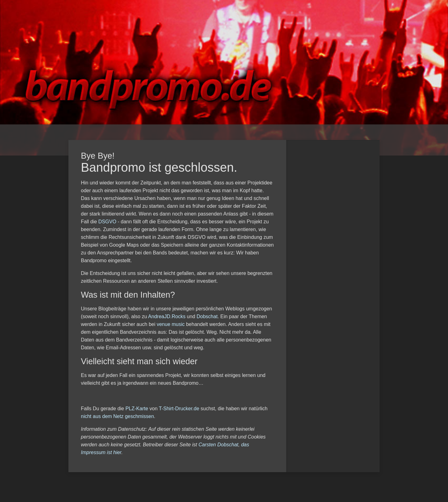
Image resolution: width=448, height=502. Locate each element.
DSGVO (107, 222)
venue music (171, 324)
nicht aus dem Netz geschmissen (117, 416)
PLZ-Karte (137, 409)
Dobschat (207, 316)
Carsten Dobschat (218, 445)
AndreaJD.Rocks (167, 316)
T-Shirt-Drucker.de (179, 409)
